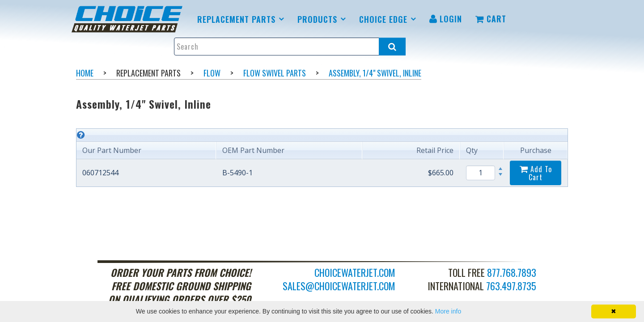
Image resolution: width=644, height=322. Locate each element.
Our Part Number (112, 150)
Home (85, 73)
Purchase (536, 150)
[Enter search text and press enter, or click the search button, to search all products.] (290, 47)
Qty (472, 150)
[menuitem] (129, 19)
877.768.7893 (512, 272)
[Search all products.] (392, 47)
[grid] (322, 158)
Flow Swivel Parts (275, 73)
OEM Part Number (253, 150)
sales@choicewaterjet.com (339, 286)
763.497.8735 (511, 286)
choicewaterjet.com (355, 272)
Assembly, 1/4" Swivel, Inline (375, 73)
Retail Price (435, 150)
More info (448, 311)
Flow (212, 73)
